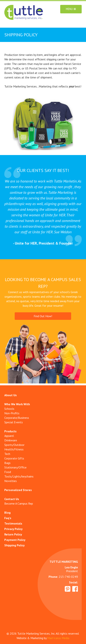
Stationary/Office (15, 467)
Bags (7, 463)
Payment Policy (15, 540)
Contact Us (12, 499)
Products (10, 431)
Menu (71, 9)
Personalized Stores (18, 490)
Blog (7, 512)
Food (8, 472)
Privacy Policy (13, 529)
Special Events (14, 422)
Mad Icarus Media (58, 638)
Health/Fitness (14, 449)
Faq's (8, 518)
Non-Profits (12, 413)
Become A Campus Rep (19, 503)
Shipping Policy (14, 545)
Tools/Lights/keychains (19, 476)
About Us (11, 395)
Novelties (11, 481)
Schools (9, 409)
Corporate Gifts (14, 458)
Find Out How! (43, 316)
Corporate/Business (17, 418)
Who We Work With (17, 404)
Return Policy (13, 534)
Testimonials (13, 523)
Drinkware (11, 440)
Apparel (9, 436)
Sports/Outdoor (14, 445)
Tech (7, 454)
